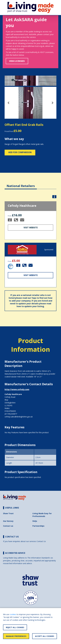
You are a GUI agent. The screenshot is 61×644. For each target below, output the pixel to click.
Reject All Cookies (15, 627)
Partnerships (38, 526)
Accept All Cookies (45, 636)
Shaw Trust (8, 513)
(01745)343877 (11, 414)
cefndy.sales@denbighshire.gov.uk (19, 417)
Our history (8, 521)
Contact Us (41, 541)
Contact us (8, 526)
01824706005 (10, 411)
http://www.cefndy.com (17, 389)
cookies (13, 614)
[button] (9, 103)
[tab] (21, 184)
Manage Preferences (16, 636)
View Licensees (17, 61)
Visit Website (31, 228)
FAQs (35, 521)
